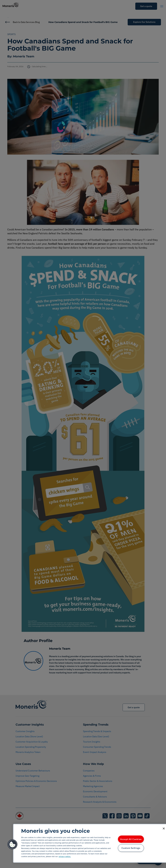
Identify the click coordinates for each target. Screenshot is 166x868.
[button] (13, 844)
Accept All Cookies (131, 839)
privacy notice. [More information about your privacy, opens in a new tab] (65, 856)
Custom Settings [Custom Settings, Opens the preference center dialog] (131, 848)
